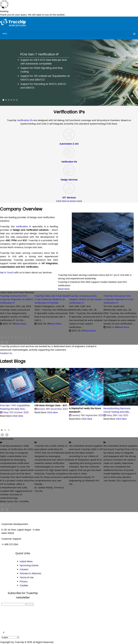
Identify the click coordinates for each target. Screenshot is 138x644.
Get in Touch (7, 273)
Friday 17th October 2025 (14, 412)
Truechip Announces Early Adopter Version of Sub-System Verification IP (86, 299)
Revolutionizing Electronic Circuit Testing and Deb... (117, 410)
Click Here (18, 416)
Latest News (26, 561)
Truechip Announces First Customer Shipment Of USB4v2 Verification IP (16, 299)
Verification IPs (25, 120)
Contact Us (6, 353)
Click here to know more (69, 201)
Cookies (24, 586)
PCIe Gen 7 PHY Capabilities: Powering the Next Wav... (15, 407)
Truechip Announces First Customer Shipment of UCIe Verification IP (118, 299)
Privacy (24, 582)
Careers (24, 570)
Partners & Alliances (30, 574)
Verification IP (24, 227)
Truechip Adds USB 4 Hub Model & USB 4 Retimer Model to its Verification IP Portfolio (52, 299)
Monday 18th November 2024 (51, 409)
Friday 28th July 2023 (116, 415)
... (52, 406)
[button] (3, 100)
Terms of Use (27, 578)
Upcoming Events (29, 565)
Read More (64, 289)
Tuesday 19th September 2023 (86, 415)
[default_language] (10, 637)
